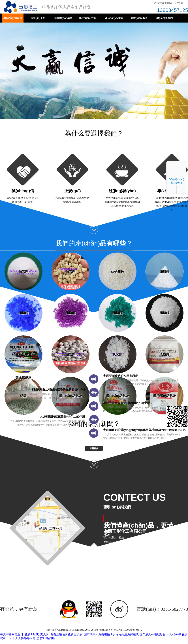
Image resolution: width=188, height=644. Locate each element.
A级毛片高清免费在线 (125, 634)
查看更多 (94, 448)
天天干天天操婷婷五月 (21, 638)
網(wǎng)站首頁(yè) (13, 20)
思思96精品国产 (47, 638)
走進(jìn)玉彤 (38, 18)
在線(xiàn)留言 (139, 18)
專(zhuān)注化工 (89, 18)
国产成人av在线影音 (153, 634)
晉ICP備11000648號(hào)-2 (128, 630)
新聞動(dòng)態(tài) (63, 20)
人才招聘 (179, 3)
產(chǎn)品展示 (114, 18)
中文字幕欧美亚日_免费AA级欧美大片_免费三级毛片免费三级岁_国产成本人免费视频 (55, 634)
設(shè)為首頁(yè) (164, 3)
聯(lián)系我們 (164, 18)
